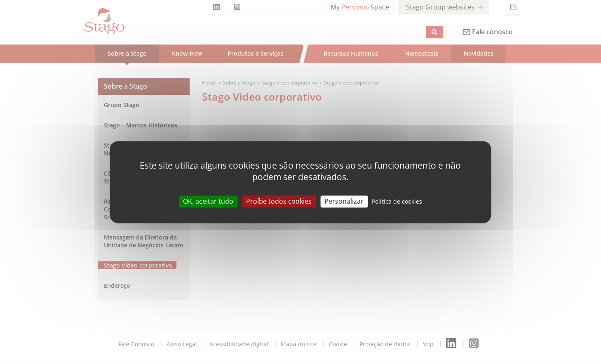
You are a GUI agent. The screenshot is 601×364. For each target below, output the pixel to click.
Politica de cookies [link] (397, 201)
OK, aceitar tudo (208, 201)
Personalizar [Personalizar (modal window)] (344, 201)
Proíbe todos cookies (279, 201)
